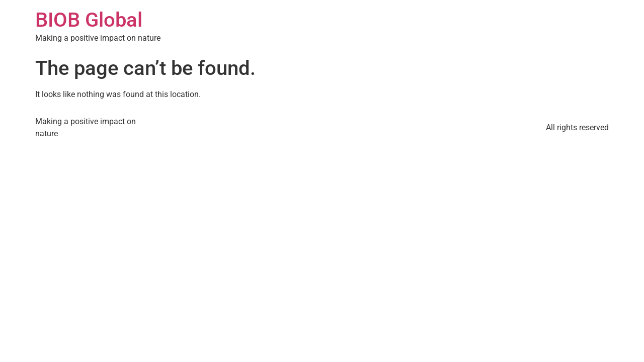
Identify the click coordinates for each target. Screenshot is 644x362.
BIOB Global (89, 20)
